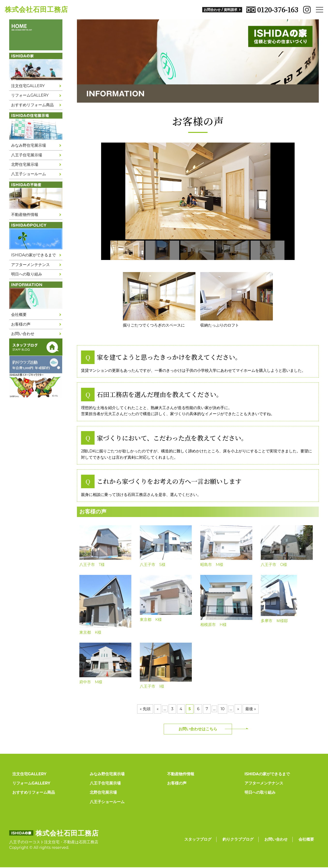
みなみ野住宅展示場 (29, 145)
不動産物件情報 (25, 215)
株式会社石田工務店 (36, 9)
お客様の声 (21, 324)
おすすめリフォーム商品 (32, 105)
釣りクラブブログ (238, 839)
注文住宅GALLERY (28, 86)
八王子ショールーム (29, 174)
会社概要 (19, 315)
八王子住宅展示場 (27, 155)
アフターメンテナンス (30, 265)
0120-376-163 (272, 10)
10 (223, 709)
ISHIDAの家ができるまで (34, 255)
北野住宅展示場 (25, 164)
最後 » (251, 709)
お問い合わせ (23, 334)
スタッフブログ (198, 839)
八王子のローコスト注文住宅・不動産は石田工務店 (54, 842)
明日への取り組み (27, 274)
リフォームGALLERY (30, 95)
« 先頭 (145, 709)
